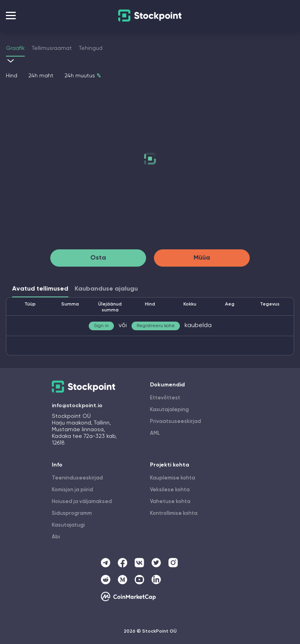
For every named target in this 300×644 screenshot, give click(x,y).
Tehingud (91, 48)
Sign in (101, 326)
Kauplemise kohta (173, 478)
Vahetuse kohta (170, 502)
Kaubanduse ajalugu (106, 289)
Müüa (202, 258)
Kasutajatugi (68, 525)
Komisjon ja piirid (72, 490)
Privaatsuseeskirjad (176, 422)
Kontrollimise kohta (174, 513)
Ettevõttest (165, 398)
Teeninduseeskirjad (77, 478)
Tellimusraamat (52, 48)
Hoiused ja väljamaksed (82, 502)
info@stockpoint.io (77, 406)
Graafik (15, 48)
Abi (56, 537)
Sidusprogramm (72, 513)
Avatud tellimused (40, 289)
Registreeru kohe (156, 326)
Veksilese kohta (170, 490)
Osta (98, 258)
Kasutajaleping (169, 410)
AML (155, 433)
